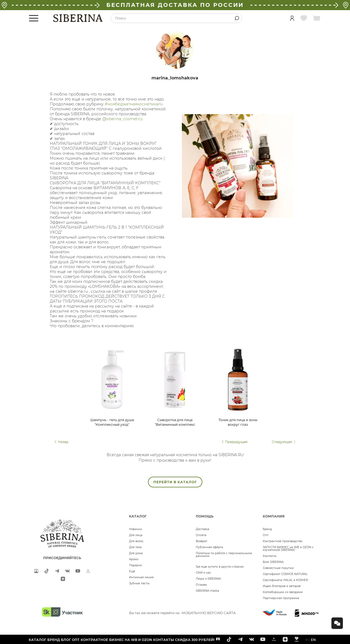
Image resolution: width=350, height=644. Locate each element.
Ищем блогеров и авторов (282, 586)
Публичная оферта (209, 547)
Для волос (136, 541)
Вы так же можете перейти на (182, 613)
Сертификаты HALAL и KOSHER (285, 580)
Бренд (267, 529)
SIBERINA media (207, 591)
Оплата (201, 535)
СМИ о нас (203, 573)
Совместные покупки (278, 568)
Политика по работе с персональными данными (224, 555)
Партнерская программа (281, 598)
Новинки (135, 529)
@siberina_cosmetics (122, 119)
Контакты (270, 556)
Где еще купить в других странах (220, 567)
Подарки (135, 565)
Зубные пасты (139, 583)
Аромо (134, 559)
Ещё (132, 571)
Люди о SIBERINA (208, 579)
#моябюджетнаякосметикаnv (134, 104)
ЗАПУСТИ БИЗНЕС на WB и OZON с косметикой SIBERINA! (288, 549)
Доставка (202, 529)
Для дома (136, 553)
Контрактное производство (283, 541)
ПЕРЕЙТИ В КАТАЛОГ (175, 482)
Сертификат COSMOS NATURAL (285, 574)
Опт (266, 535)
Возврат (202, 541)
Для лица (136, 535)
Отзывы (201, 585)
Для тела (135, 547)
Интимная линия (141, 577)
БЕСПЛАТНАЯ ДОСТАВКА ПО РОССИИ (175, 5)
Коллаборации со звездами (283, 592)
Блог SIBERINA (273, 562)
